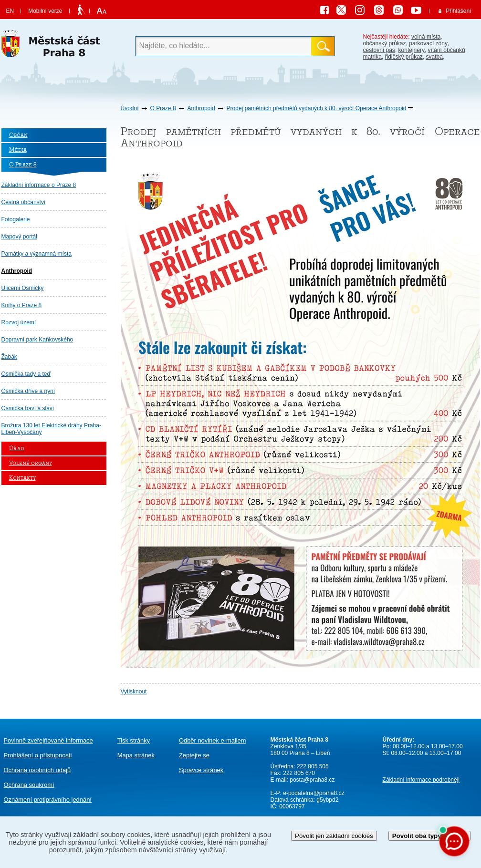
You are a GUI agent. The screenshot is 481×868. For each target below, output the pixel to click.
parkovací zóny (428, 43)
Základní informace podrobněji (421, 780)
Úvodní (130, 108)
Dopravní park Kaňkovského (37, 340)
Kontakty (22, 478)
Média (18, 150)
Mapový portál (19, 237)
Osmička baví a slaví (28, 408)
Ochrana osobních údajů (37, 770)
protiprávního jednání (48, 800)
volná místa (426, 37)
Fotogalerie (16, 219)
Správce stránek (201, 770)
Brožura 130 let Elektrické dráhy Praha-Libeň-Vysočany (51, 429)
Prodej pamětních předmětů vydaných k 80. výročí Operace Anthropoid (317, 108)
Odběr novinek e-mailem (213, 740)
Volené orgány (31, 463)
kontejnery (412, 50)
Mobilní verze (45, 11)
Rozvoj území (19, 322)
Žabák (9, 357)
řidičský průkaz (404, 57)
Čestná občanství (24, 202)
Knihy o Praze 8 (22, 305)
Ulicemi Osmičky (23, 288)
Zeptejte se (194, 755)
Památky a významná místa (37, 254)
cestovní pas (379, 50)
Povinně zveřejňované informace (48, 740)
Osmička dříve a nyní (28, 391)
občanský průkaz (385, 43)
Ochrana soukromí (29, 785)
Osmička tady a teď (26, 374)
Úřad (16, 449)
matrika (372, 57)
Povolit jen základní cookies (334, 836)
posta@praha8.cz (312, 780)
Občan (18, 135)
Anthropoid (201, 108)
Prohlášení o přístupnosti (38, 755)
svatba (434, 57)
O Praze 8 (163, 108)
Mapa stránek (136, 755)
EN (10, 11)
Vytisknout (134, 692)
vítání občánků (447, 50)
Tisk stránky (134, 740)
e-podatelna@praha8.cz (313, 793)
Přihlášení (458, 11)
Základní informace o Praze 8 (39, 185)
